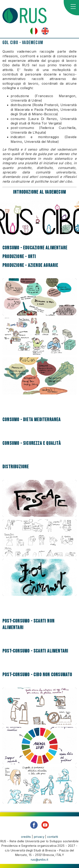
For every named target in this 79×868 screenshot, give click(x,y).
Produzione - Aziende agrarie (30, 265)
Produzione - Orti (19, 257)
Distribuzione (16, 467)
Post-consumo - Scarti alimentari (35, 651)
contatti (53, 837)
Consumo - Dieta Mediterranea (32, 420)
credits (26, 837)
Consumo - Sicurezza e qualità (32, 443)
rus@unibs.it (40, 860)
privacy (39, 837)
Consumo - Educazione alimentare (35, 248)
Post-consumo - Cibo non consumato (37, 675)
